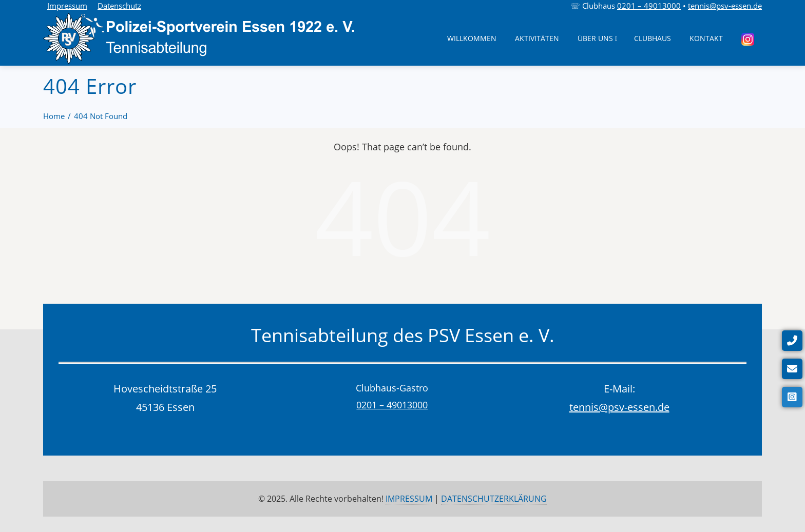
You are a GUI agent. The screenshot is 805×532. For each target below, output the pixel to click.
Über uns (598, 38)
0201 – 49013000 (649, 6)
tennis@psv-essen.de (725, 6)
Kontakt (706, 38)
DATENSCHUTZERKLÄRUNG (494, 499)
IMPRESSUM (409, 499)
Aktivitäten (537, 38)
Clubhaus (653, 38)
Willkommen (472, 38)
